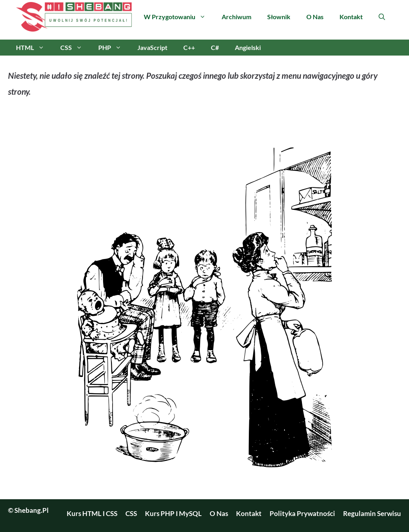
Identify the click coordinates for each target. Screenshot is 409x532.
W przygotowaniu (179, 17)
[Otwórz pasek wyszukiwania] (382, 17)
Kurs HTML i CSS (92, 513)
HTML (34, 48)
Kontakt (351, 17)
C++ (189, 47)
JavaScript (152, 47)
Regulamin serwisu (372, 513)
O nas (315, 17)
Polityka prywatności (302, 513)
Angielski (248, 47)
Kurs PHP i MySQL (173, 513)
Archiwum (236, 17)
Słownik (279, 17)
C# (215, 47)
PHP (114, 48)
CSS (75, 48)
